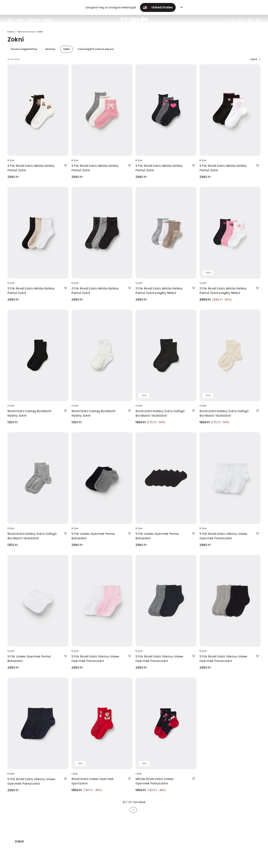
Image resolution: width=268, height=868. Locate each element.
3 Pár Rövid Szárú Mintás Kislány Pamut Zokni (31, 171)
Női (10, 20)
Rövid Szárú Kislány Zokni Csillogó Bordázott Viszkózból (160, 416)
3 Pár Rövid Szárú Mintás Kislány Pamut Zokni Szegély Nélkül (159, 293)
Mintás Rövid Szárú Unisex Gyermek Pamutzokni (154, 784)
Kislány (34, 20)
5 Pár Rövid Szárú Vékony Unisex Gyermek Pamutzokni (223, 539)
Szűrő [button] (256, 62)
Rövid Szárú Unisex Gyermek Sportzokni (92, 784)
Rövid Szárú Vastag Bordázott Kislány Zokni (30, 416)
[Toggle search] (232, 20)
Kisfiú (48, 20)
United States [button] (158, 7)
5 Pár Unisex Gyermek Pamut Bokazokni (93, 539)
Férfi (20, 20)
